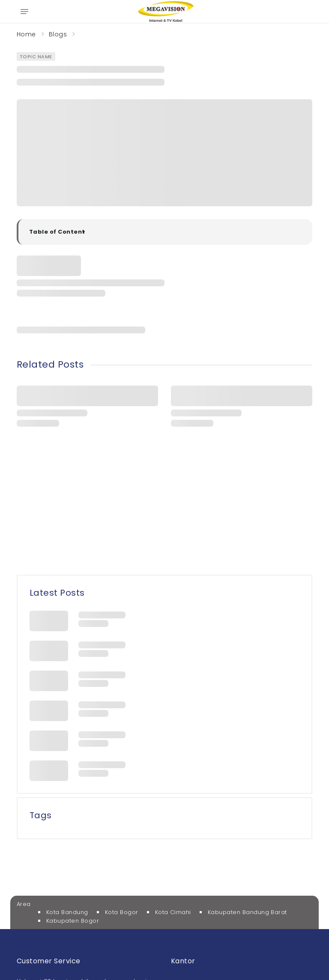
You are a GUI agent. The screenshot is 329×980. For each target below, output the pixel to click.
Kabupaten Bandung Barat (247, 912)
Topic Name (36, 56)
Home (26, 34)
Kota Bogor (122, 912)
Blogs (58, 34)
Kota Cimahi (173, 912)
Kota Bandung (67, 912)
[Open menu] (24, 12)
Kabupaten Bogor (73, 921)
